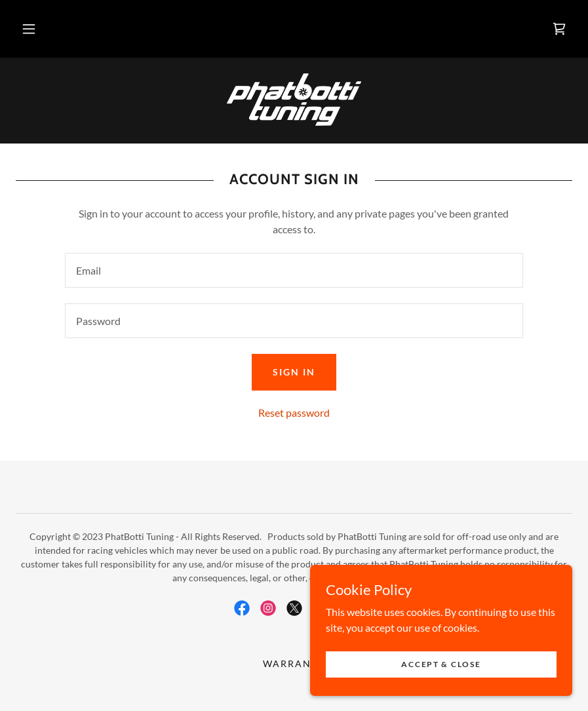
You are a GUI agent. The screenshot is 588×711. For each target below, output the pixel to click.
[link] (559, 29)
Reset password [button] (294, 413)
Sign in (294, 372)
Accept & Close (441, 664)
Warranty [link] (294, 663)
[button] (29, 29)
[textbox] (294, 270)
